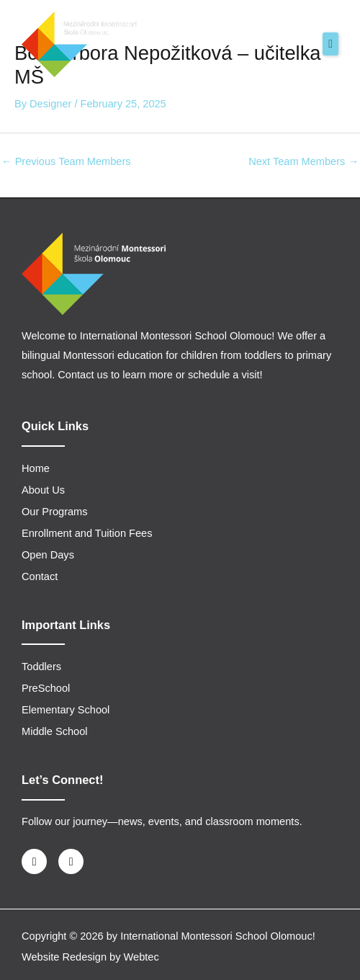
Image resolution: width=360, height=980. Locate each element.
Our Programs (55, 512)
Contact (40, 576)
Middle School (55, 731)
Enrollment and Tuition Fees (87, 533)
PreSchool (46, 688)
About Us (43, 490)
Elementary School (66, 710)
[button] (330, 44)
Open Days (48, 555)
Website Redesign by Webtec (90, 957)
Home (36, 468)
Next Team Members (303, 161)
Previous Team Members (66, 161)
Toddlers (41, 667)
